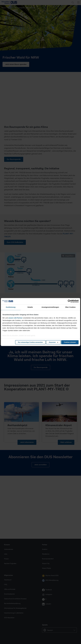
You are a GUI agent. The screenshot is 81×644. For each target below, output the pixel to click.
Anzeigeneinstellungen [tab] (50, 307)
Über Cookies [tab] (70, 307)
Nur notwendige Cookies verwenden (30, 342)
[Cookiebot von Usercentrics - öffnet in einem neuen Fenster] (69, 301)
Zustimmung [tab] (11, 307)
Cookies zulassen (70, 342)
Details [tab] (30, 307)
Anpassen (53, 342)
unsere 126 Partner (15, 318)
